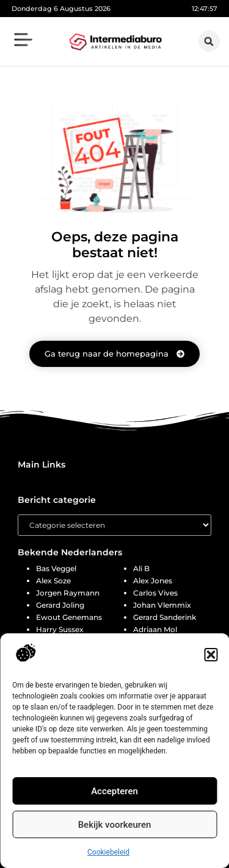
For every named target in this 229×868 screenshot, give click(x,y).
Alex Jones (153, 581)
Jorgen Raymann (68, 593)
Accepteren (114, 791)
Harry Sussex (60, 629)
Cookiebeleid (108, 852)
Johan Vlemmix (162, 605)
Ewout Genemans (69, 617)
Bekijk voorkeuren (115, 825)
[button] (211, 655)
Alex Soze (53, 581)
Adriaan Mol (155, 629)
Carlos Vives (155, 593)
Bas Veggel (56, 568)
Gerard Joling (60, 605)
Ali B (141, 568)
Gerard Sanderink (165, 617)
